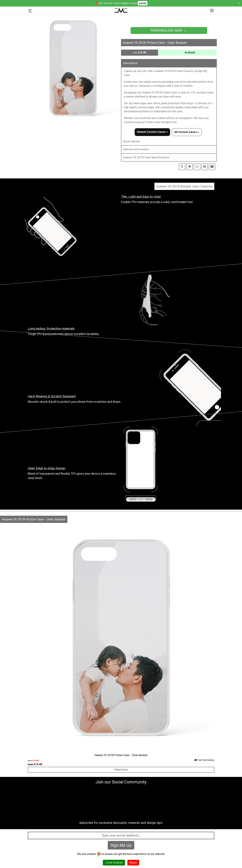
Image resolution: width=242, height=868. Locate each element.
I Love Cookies (114, 863)
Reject (133, 863)
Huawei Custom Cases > (152, 132)
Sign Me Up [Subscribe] (121, 845)
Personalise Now (169, 30)
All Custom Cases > (187, 132)
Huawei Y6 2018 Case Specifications (146, 157)
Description (130, 63)
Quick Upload (131, 141)
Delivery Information (136, 149)
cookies (91, 854)
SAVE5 (143, 3)
